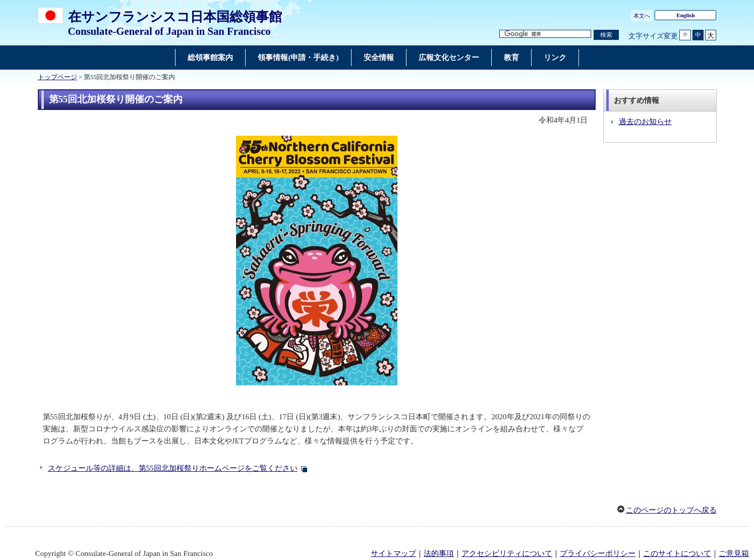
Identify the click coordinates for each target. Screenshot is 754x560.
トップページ (57, 77)
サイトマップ (393, 553)
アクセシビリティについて (507, 553)
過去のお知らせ (645, 122)
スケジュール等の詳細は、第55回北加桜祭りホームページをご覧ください (173, 468)
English (686, 15)
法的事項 (439, 553)
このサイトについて (677, 553)
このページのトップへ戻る (671, 510)
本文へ (642, 16)
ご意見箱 (734, 553)
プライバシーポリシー (598, 553)
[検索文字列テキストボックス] (545, 34)
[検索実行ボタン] (606, 35)
